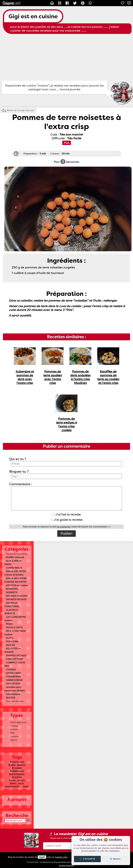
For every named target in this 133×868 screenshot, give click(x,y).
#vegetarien (12, 786)
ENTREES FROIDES (16, 599)
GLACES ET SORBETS (11, 612)
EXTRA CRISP (13, 673)
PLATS (9, 638)
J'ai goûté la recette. (67, 520)
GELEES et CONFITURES (12, 605)
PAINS (9, 624)
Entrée (14, 729)
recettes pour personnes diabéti (15, 689)
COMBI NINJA (14, 568)
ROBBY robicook (15, 557)
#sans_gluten (17, 780)
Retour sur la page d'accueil (20, 110)
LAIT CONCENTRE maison (15, 619)
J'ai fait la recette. (67, 514)
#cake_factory (17, 765)
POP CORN (12, 641)
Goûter (14, 726)
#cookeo (17, 768)
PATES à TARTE (14, 627)
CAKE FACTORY (15, 659)
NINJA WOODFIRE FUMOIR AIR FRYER (16, 580)
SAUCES (10, 645)
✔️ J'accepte (87, 859)
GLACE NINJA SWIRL (13, 563)
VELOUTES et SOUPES (13, 650)
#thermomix (17, 762)
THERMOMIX (13, 677)
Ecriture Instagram (67, 866)
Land (61, 857)
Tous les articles (15, 701)
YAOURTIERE (13, 684)
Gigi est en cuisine (33, 16)
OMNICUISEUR (14, 680)
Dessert (15, 736)
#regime (17, 777)
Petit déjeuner (19, 722)
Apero (14, 740)
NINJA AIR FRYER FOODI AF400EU (15, 573)
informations (13, 694)
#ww (26, 786)
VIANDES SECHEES (16, 656)
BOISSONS (12, 589)
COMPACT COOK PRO (15, 664)
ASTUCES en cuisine (17, 585)
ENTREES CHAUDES (17, 596)
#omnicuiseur (17, 774)
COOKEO (11, 670)
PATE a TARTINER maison (15, 633)
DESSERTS (12, 592)
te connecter (64, 527)
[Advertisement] (66, 57)
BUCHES (11, 698)
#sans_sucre (17, 783)
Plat (13, 733)
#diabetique (17, 771)
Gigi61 (42, 857)
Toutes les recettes (17, 554)
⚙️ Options (115, 859)
